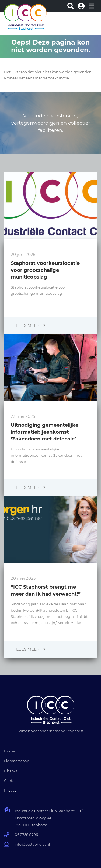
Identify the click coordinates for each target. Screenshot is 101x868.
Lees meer (31, 325)
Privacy (10, 790)
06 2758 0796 (26, 835)
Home (10, 751)
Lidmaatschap (17, 761)
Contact (11, 781)
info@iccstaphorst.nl (32, 844)
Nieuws (11, 771)
